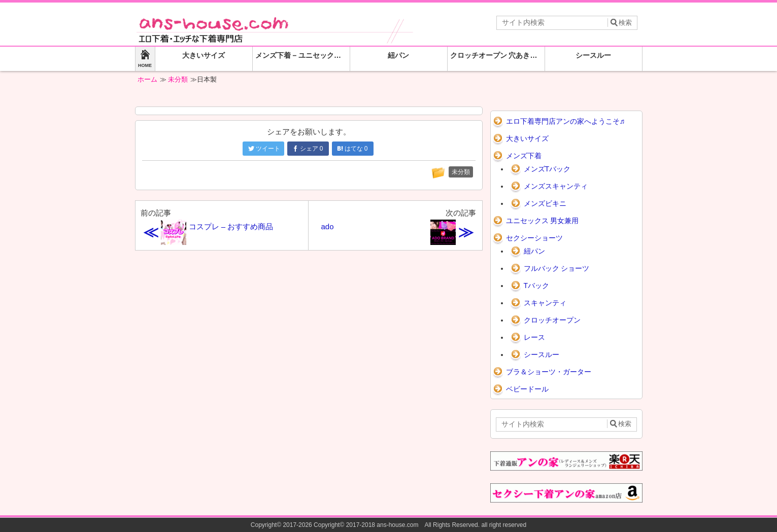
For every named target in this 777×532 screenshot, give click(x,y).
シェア (308, 149)
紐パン (398, 55)
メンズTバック (547, 169)
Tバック (537, 286)
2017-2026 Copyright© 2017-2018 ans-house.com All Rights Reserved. (381, 525)
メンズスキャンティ (556, 186)
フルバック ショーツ (557, 268)
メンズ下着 (524, 156)
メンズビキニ (545, 203)
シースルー (593, 55)
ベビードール (527, 389)
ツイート (264, 149)
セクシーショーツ (534, 238)
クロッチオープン (552, 320)
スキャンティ (545, 303)
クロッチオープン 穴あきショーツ (497, 55)
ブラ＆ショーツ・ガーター (549, 372)
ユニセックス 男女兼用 (543, 221)
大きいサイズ (204, 55)
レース (534, 337)
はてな (352, 149)
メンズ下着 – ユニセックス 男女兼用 (302, 55)
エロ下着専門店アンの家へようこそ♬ (566, 121)
